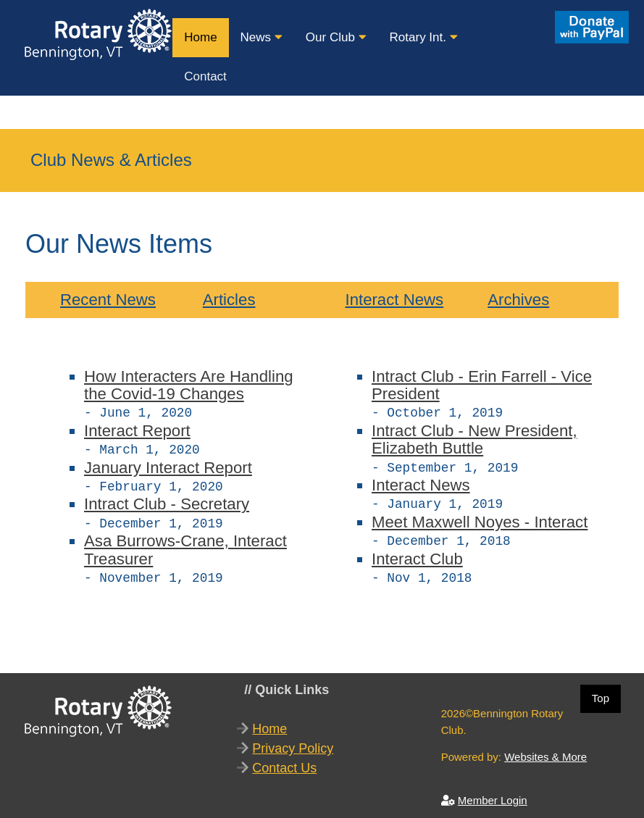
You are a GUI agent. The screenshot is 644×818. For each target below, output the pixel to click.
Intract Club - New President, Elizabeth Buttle (474, 438)
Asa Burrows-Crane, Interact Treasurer (185, 544)
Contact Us (284, 761)
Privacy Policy (293, 741)
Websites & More (545, 750)
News (262, 37)
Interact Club (417, 553)
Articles (229, 300)
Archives (518, 300)
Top (601, 691)
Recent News (108, 300)
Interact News (394, 300)
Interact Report (137, 429)
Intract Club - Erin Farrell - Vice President (482, 385)
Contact (205, 76)
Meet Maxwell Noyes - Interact (480, 518)
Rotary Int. (424, 37)
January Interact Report (168, 465)
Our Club (336, 37)
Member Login (493, 793)
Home (200, 37)
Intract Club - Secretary (167, 500)
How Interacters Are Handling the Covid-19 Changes (189, 385)
